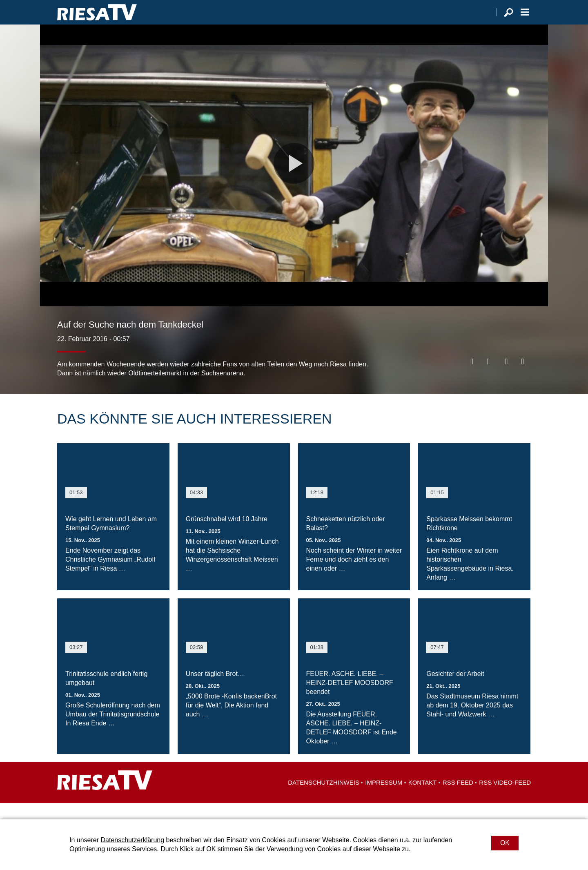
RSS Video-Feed (505, 799)
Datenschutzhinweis (324, 799)
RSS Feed (458, 799)
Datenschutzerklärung (132, 840)
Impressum (384, 799)
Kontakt (423, 799)
